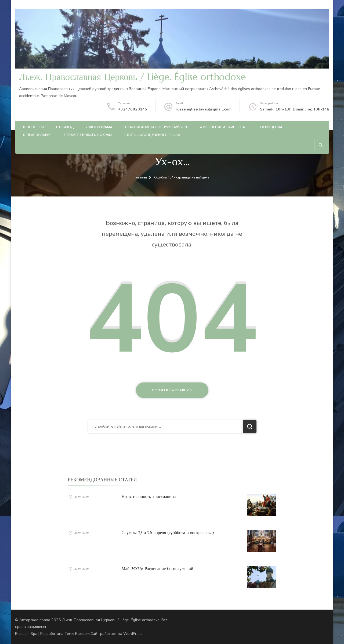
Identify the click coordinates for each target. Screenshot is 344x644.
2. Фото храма (99, 127)
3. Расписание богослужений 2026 (156, 127)
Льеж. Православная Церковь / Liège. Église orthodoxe (133, 77)
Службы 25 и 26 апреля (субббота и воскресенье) (168, 532)
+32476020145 (133, 109)
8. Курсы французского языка (152, 135)
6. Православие (37, 135)
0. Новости (33, 127)
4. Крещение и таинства (222, 127)
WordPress (133, 634)
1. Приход (65, 127)
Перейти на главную (172, 390)
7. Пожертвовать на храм (88, 135)
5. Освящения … (271, 127)
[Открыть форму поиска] (321, 145)
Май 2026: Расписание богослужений (157, 568)
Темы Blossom (77, 634)
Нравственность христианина (149, 496)
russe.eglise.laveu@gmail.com (204, 109)
